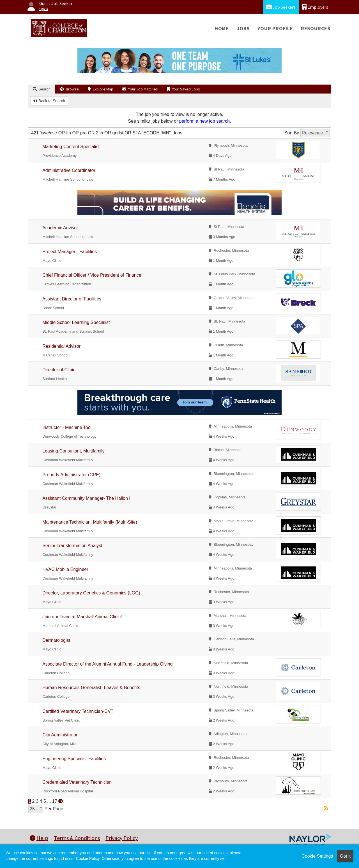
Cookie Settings (317, 856)
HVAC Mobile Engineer (65, 569)
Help (39, 838)
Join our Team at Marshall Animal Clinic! (82, 617)
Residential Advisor (61, 346)
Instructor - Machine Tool (67, 427)
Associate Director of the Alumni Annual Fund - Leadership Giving (107, 664)
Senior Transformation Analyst (72, 546)
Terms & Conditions (77, 838)
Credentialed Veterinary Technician (77, 782)
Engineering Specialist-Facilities (74, 759)
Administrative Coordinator (69, 170)
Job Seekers (281, 7)
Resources (316, 28)
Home (222, 28)
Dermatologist (56, 640)
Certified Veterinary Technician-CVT (78, 711)
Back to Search (49, 101)
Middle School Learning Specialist (76, 322)
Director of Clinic (59, 370)
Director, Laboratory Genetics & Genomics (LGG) (91, 593)
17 (55, 801)
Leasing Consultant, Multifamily (73, 451)
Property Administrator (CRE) (71, 475)
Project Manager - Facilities (70, 252)
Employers (315, 7)
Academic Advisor (60, 228)
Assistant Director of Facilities (72, 299)
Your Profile (275, 28)
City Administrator (60, 735)
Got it (345, 856)
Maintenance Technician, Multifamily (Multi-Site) (90, 522)
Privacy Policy (122, 838)
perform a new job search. (205, 121)
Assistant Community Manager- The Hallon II (87, 498)
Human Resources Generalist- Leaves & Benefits (91, 688)
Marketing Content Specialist (71, 147)
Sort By (292, 133)
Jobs (243, 28)
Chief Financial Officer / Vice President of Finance (92, 275)
